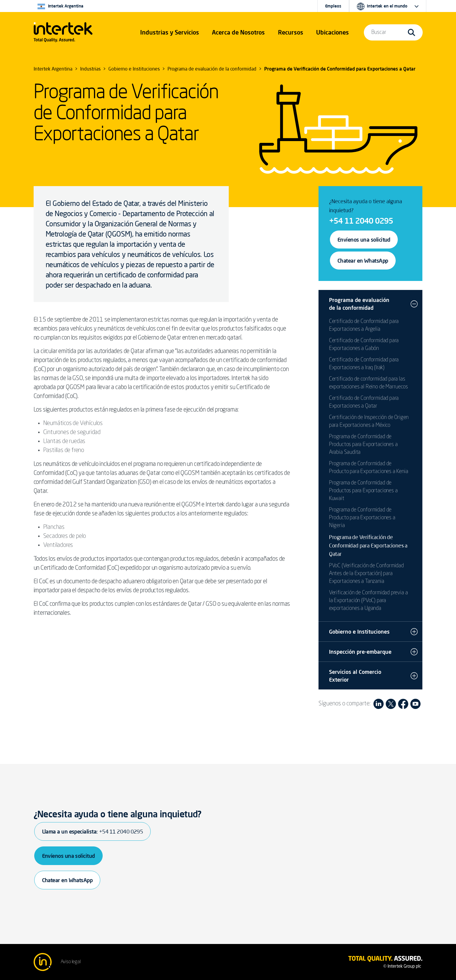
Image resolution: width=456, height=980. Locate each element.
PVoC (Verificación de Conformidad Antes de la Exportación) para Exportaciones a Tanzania (366, 574)
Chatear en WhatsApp (363, 261)
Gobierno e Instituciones (359, 632)
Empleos (333, 6)
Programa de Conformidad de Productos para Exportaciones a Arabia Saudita (363, 445)
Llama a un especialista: (93, 831)
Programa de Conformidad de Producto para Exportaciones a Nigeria (362, 518)
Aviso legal (71, 962)
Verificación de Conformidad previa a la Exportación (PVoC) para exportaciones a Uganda (368, 601)
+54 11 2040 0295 (361, 221)
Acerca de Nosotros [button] (238, 32)
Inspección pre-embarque (360, 652)
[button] (170, 32)
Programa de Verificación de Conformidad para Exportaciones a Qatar (368, 545)
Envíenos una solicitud (364, 240)
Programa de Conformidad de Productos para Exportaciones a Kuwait (363, 491)
